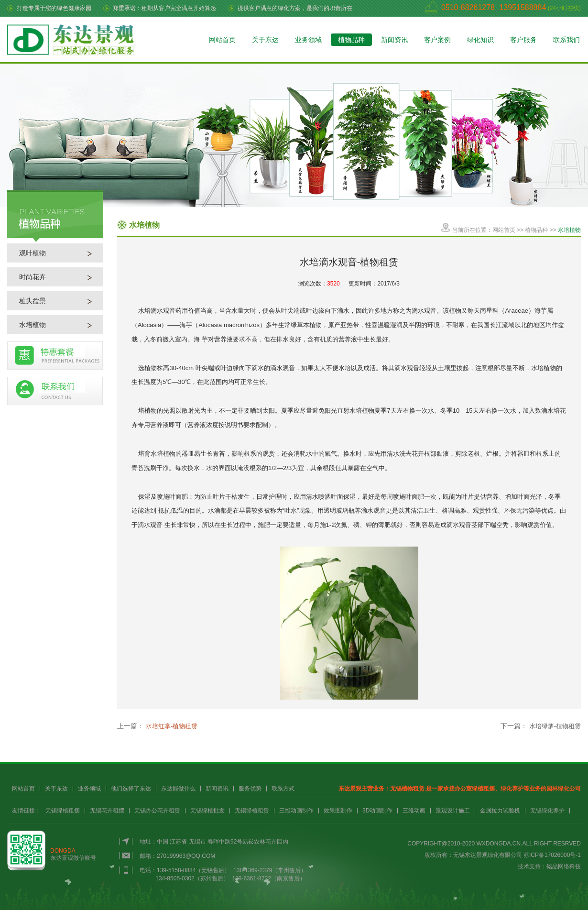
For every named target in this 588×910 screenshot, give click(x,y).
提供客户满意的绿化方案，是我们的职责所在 (295, 8)
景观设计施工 (453, 811)
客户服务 (523, 40)
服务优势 (250, 789)
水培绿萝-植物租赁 (555, 726)
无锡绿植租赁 (252, 811)
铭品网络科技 (564, 866)
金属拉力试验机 (500, 811)
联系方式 (283, 789)
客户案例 (437, 40)
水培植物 (33, 325)
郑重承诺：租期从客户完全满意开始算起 (164, 8)
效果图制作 (338, 811)
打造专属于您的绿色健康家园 (54, 8)
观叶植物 (33, 253)
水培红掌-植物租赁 (172, 726)
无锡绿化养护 (547, 811)
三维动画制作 (296, 811)
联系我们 (566, 40)
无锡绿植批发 (207, 811)
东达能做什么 (178, 789)
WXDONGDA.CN (499, 844)
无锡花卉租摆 (107, 811)
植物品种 (351, 40)
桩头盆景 (33, 301)
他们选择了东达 (131, 789)
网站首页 (222, 40)
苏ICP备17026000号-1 (552, 855)
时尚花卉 (33, 277)
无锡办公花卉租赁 (157, 811)
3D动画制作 (377, 811)
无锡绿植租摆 (63, 811)
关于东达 (265, 40)
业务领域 (308, 40)
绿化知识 (480, 40)
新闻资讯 (394, 40)
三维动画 (414, 811)
